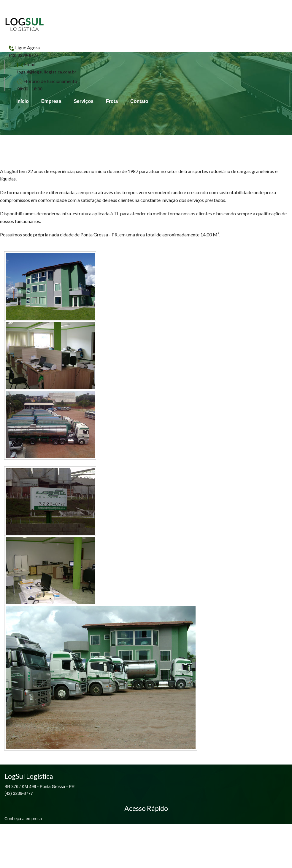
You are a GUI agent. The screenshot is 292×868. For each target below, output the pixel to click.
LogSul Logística (25, 24)
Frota (112, 101)
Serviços (84, 101)
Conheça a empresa (23, 819)
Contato (139, 101)
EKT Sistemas (146, 864)
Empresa (51, 101)
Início (23, 101)
